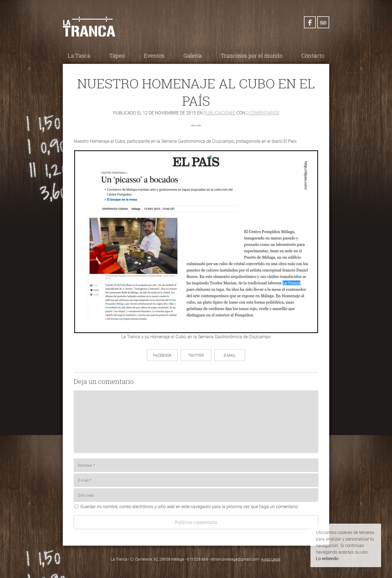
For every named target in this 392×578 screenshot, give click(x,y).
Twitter (196, 355)
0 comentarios (263, 113)
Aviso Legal (271, 559)
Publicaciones (220, 113)
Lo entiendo (327, 558)
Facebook (162, 355)
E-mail (230, 355)
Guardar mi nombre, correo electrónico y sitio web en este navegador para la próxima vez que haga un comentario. (189, 506)
